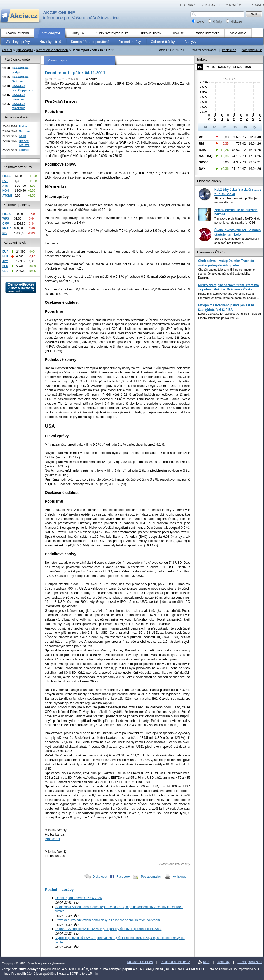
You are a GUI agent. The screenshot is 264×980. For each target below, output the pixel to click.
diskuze (234, 22)
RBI (5, 233)
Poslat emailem (152, 877)
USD (5, 271)
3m (235, 127)
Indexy (202, 59)
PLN (5, 266)
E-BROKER (256, 5)
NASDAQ (224, 67)
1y (254, 127)
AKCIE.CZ (209, 5)
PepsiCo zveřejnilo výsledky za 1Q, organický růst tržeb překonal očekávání (108, 929)
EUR (5, 252)
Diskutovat (100, 877)
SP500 (238, 67)
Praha (23, 126)
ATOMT (7, 195)
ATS (5, 186)
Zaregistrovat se (252, 50)
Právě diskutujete (17, 59)
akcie (198, 22)
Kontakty (223, 962)
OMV (6, 224)
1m (224, 127)
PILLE (6, 176)
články (216, 22)
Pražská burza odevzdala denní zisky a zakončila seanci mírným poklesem (108, 920)
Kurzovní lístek (15, 242)
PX (200, 67)
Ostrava (24, 131)
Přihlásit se (229, 50)
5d (215, 127)
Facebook (123, 877)
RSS (206, 962)
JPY (5, 261)
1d (205, 127)
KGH (6, 190)
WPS (6, 218)
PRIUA (7, 228)
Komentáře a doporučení (53, 50)
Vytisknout (180, 877)
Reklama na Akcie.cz (175, 962)
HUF (5, 256)
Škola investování (17, 117)
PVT (5, 181)
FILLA (6, 214)
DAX (248, 67)
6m (245, 127)
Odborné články (209, 181)
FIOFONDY (188, 5)
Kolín (22, 136)
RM (207, 67)
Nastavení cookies (140, 962)
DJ (214, 67)
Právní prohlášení (250, 962)
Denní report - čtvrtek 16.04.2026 (79, 898)
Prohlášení (52, 839)
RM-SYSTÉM (232, 5)
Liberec (24, 150)
